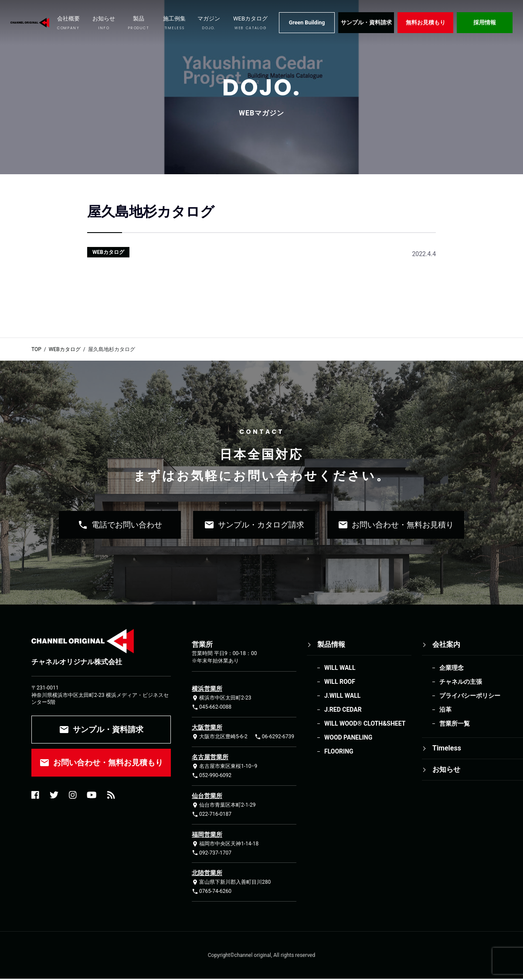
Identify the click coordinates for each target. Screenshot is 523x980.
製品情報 (331, 644)
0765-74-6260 (212, 891)
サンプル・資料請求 (366, 22)
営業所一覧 (455, 723)
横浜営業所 (207, 689)
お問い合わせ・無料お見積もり (101, 763)
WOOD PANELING (348, 737)
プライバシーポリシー (470, 696)
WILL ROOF (340, 682)
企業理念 (452, 668)
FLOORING (339, 751)
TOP (36, 349)
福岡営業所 (207, 835)
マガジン (209, 23)
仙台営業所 (207, 796)
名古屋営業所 (210, 757)
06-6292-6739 (274, 737)
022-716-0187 (212, 814)
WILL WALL (340, 668)
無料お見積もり (426, 22)
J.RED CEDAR (343, 710)
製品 (138, 23)
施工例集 (174, 23)
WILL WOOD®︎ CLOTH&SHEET (365, 723)
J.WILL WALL (342, 696)
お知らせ (104, 23)
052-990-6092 (212, 776)
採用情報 (485, 22)
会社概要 (68, 23)
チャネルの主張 (461, 682)
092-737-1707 (212, 853)
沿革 (445, 710)
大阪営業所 (207, 727)
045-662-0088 (212, 707)
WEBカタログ (250, 23)
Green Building (307, 22)
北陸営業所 (207, 873)
